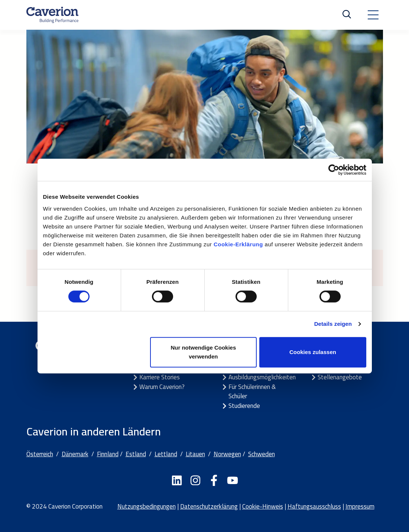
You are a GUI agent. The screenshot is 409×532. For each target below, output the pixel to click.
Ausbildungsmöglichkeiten (262, 377)
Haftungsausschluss (314, 506)
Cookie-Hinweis (263, 506)
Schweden (262, 454)
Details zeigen (333, 324)
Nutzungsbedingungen (147, 506)
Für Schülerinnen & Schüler (252, 392)
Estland (136, 454)
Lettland (166, 454)
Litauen (195, 454)
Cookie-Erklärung (239, 244)
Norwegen (227, 454)
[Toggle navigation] (373, 15)
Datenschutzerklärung (209, 506)
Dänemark (75, 454)
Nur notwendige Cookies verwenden (203, 352)
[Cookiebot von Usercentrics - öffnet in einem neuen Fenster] (334, 170)
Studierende (244, 406)
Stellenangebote (340, 377)
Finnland (108, 454)
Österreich (40, 454)
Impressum (360, 506)
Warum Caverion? (162, 387)
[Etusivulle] (52, 15)
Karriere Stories (160, 377)
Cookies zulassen (313, 352)
